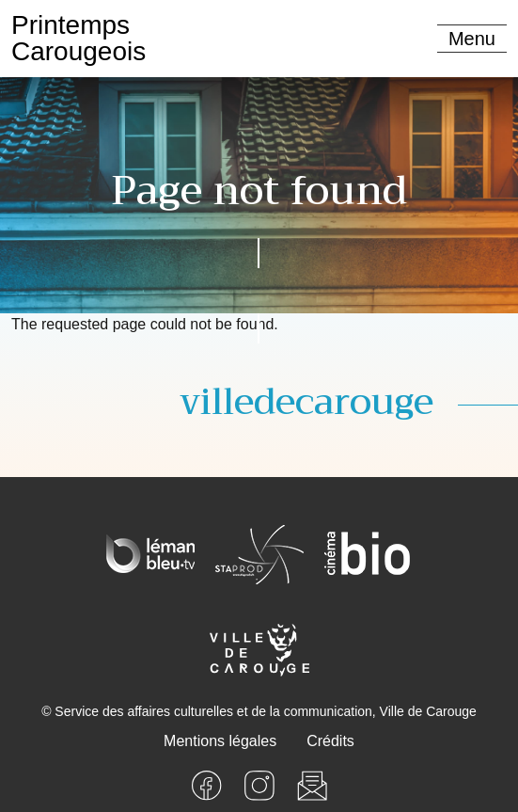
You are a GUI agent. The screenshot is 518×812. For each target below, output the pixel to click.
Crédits (330, 741)
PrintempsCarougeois (78, 38)
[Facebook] (207, 784)
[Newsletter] (312, 784)
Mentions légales (220, 741)
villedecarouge (306, 402)
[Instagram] (259, 784)
